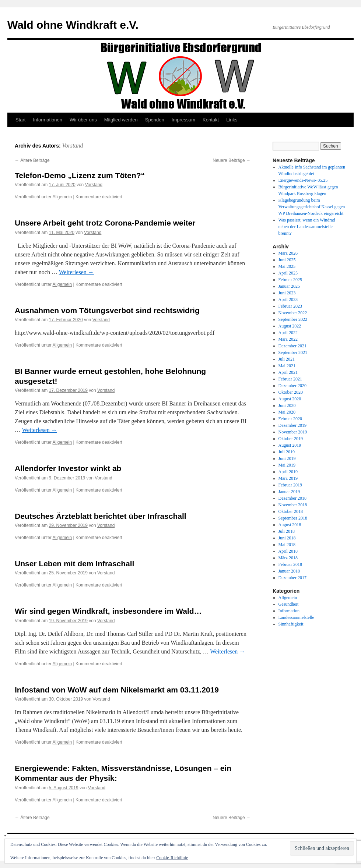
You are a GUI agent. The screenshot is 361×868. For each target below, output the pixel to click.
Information (289, 611)
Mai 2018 (287, 545)
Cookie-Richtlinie (172, 858)
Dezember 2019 (292, 425)
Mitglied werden (121, 120)
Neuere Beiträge (232, 160)
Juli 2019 (287, 452)
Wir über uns (83, 120)
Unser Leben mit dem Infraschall (74, 564)
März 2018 (288, 558)
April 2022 (288, 333)
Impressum (183, 120)
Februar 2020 (290, 419)
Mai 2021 (287, 366)
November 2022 (293, 313)
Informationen (48, 120)
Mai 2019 (287, 465)
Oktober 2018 (291, 511)
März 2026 (288, 253)
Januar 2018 (289, 571)
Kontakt (211, 120)
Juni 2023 (287, 293)
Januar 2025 (289, 286)
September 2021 (293, 352)
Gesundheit (289, 604)
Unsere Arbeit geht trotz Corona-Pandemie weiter (105, 223)
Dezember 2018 (292, 498)
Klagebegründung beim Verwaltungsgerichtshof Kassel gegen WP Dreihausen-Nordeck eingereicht (312, 207)
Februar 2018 (290, 564)
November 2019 (293, 432)
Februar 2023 (290, 306)
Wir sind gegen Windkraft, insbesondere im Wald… (108, 611)
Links (232, 120)
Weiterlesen (76, 272)
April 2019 (288, 472)
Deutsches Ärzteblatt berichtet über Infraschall (101, 516)
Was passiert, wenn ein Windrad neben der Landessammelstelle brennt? (307, 227)
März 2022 (288, 339)
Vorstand (73, 146)
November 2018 (293, 505)
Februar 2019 (290, 485)
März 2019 (288, 478)
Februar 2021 (290, 379)
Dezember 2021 (292, 346)
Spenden (155, 120)
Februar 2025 (290, 280)
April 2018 (288, 551)
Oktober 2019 (291, 439)
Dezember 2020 (292, 386)
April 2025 (288, 273)
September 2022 (293, 319)
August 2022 (290, 326)
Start (20, 120)
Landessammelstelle (296, 617)
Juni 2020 (287, 405)
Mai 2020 (287, 412)
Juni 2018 (287, 538)
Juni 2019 (287, 458)
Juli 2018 (287, 531)
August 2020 (290, 399)
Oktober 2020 (291, 392)
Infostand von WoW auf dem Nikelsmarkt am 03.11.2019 (117, 690)
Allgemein (62, 197)
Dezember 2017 (292, 578)
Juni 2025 (287, 260)
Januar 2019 (289, 492)
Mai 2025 (287, 266)
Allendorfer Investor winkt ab (68, 468)
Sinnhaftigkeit (291, 624)
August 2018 (290, 525)
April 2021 (288, 372)
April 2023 (288, 300)
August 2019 (290, 445)
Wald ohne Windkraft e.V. (73, 25)
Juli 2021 (287, 359)
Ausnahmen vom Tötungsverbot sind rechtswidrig (107, 310)
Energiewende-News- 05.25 (303, 180)
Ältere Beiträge (32, 160)
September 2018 (293, 518)
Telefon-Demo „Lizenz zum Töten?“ (80, 175)
